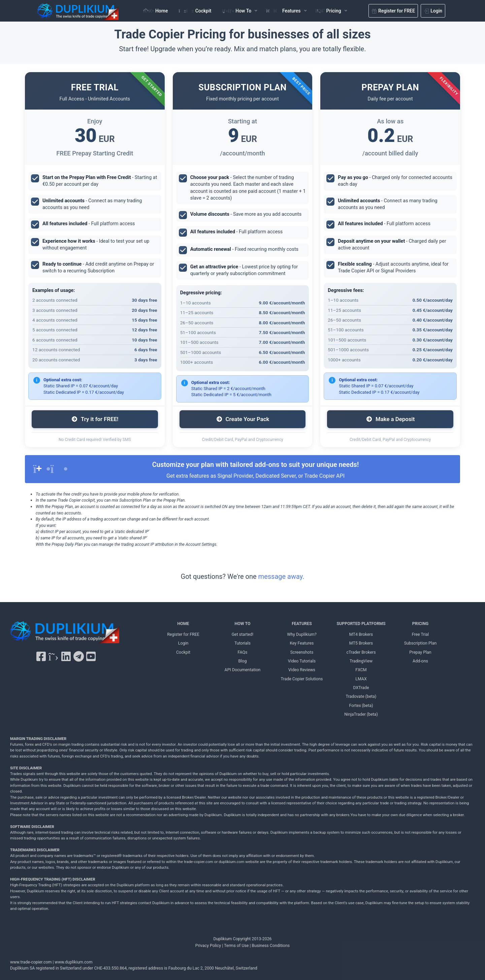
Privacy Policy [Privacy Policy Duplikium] (208, 945)
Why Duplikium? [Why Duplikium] (302, 634)
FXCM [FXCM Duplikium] (361, 670)
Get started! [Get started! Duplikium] (243, 634)
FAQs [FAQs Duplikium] (243, 652)
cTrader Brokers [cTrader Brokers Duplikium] (361, 652)
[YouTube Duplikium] (91, 657)
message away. (281, 576)
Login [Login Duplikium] (183, 643)
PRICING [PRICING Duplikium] (420, 623)
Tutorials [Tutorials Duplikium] (243, 643)
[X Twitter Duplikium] (53, 657)
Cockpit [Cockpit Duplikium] (183, 652)
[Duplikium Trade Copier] (65, 634)
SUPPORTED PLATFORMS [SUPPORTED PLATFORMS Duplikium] (361, 623)
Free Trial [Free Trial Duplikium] (421, 634)
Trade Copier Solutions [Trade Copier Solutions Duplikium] (302, 679)
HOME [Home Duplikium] (183, 623)
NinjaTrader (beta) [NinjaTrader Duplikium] (361, 714)
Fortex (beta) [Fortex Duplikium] (361, 705)
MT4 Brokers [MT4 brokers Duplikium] (361, 634)
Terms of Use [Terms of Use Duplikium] (236, 945)
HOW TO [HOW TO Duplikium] (243, 623)
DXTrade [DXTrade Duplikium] (361, 688)
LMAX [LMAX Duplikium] (361, 679)
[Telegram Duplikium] (79, 657)
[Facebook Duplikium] (41, 657)
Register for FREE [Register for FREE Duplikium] (183, 634)
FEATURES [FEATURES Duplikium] (302, 623)
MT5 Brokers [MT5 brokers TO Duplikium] (361, 643)
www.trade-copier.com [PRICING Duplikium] (31, 962)
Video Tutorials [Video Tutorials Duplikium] (302, 661)
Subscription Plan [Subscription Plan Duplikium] (421, 643)
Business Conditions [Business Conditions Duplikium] (271, 945)
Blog (243, 661)
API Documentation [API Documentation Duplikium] (243, 670)
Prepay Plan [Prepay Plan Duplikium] (420, 652)
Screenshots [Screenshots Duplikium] (302, 652)
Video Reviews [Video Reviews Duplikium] (302, 670)
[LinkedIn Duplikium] (66, 657)
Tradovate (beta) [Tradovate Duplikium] (361, 696)
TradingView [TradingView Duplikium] (361, 661)
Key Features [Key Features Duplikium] (302, 643)
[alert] (243, 469)
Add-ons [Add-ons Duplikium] (420, 661)
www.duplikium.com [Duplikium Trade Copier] (74, 962)
